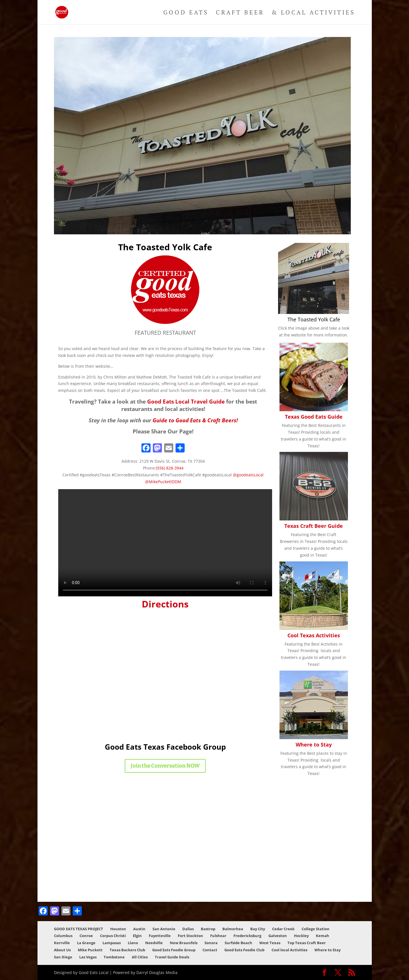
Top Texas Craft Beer (307, 943)
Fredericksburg (247, 936)
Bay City (258, 929)
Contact (210, 950)
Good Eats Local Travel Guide (186, 401)
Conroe (86, 936)
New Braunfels (184, 943)
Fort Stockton (190, 936)
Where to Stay (314, 745)
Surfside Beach (238, 943)
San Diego (63, 957)
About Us (62, 950)
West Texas (270, 943)
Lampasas (112, 943)
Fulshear (218, 936)
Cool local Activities (289, 950)
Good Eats (186, 13)
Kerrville (62, 943)
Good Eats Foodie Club (244, 950)
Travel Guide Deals (172, 957)
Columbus (63, 936)
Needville (154, 943)
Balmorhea (233, 929)
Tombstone (114, 957)
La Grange (86, 943)
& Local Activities (313, 13)
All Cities (140, 957)
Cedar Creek (283, 929)
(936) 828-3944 (170, 468)
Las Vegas (88, 957)
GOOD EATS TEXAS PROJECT (79, 929)
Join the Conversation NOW (165, 766)
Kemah (323, 936)
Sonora (211, 943)
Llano (133, 943)
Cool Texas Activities (314, 635)
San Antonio (164, 929)
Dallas (188, 929)
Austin (139, 929)
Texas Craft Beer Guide (314, 526)
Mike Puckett (90, 950)
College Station (316, 929)
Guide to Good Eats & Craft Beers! (195, 420)
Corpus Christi (113, 936)
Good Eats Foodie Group (174, 950)
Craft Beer (240, 13)
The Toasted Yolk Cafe (314, 319)
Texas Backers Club (127, 950)
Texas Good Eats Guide (314, 417)
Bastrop (208, 929)
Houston (118, 929)
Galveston (278, 936)
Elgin (137, 936)
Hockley (301, 936)
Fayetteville (160, 936)
